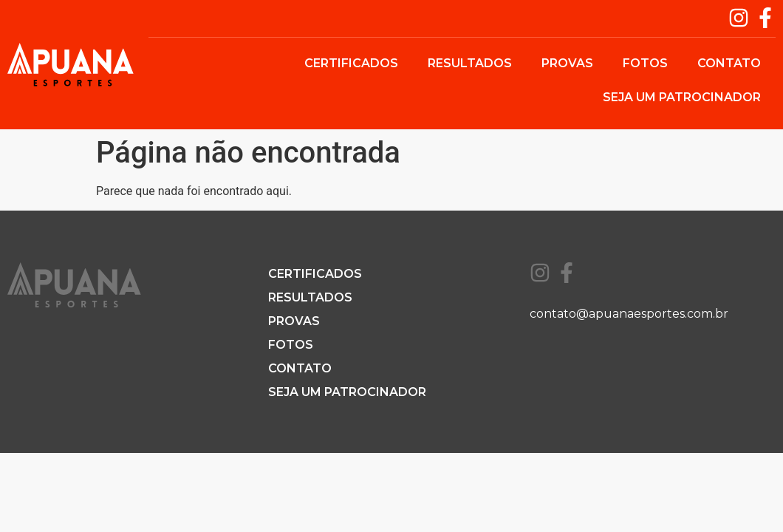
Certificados (351, 63)
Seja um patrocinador (682, 97)
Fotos (645, 63)
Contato (729, 63)
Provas (567, 63)
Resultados (470, 63)
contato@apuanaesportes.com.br (629, 314)
